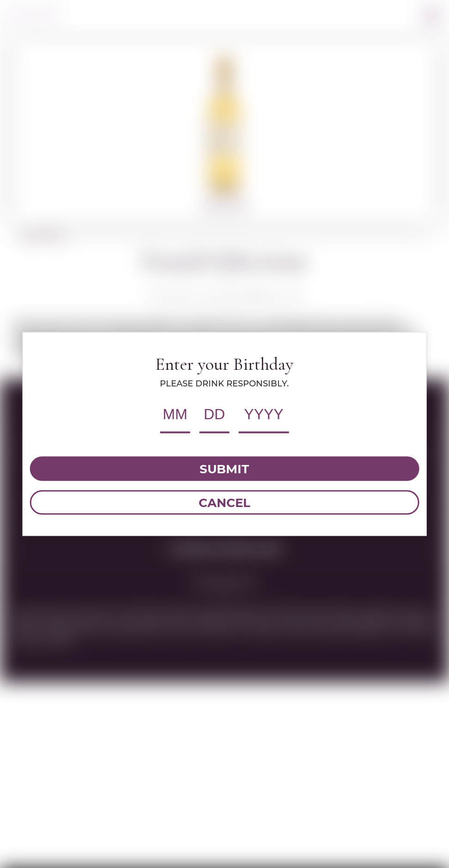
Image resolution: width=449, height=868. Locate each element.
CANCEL (224, 502)
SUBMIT (224, 469)
